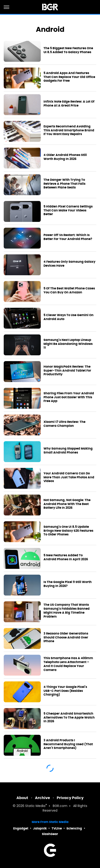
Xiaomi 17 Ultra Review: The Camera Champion (64, 424)
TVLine (57, 828)
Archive (42, 798)
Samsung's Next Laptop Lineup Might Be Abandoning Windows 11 (68, 344)
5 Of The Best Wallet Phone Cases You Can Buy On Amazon (69, 290)
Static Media (35, 806)
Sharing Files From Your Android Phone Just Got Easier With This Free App (69, 397)
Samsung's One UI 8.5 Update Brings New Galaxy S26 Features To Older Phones (68, 531)
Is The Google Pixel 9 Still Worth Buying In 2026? (68, 584)
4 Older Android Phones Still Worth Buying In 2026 (65, 157)
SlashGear (50, 834)
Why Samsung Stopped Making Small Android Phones (68, 451)
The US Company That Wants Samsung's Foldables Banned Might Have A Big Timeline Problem (67, 611)
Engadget (21, 828)
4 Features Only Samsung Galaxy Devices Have (69, 264)
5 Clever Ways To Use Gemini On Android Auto (69, 317)
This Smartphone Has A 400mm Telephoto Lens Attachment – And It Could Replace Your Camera (68, 664)
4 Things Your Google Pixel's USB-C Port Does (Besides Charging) (65, 691)
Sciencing (74, 828)
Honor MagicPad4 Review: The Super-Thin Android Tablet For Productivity (67, 371)
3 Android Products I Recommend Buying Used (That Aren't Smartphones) (68, 744)
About (22, 798)
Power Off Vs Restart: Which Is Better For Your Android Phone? (68, 237)
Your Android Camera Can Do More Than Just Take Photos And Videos (69, 477)
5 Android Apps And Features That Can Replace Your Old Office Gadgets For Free (69, 77)
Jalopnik (40, 828)
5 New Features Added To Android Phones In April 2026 (66, 557)
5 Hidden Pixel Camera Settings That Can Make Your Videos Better (68, 211)
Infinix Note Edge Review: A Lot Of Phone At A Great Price (69, 104)
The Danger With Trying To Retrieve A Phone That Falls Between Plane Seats (64, 184)
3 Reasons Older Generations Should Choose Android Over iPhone (66, 638)
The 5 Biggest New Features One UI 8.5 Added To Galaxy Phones (68, 50)
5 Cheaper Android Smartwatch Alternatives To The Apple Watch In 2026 (69, 718)
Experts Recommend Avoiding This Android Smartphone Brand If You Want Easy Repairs (69, 130)
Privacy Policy (70, 798)
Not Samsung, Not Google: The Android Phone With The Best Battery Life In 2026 (67, 504)
